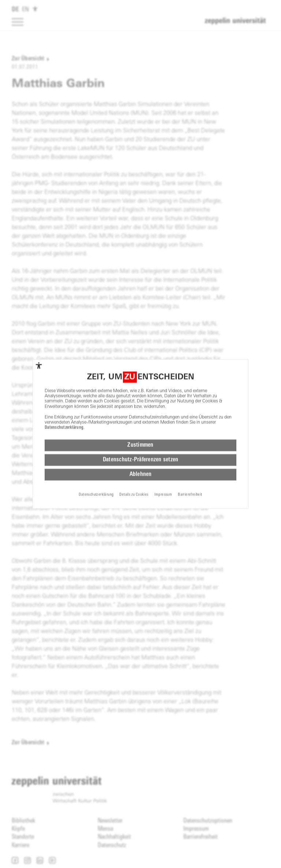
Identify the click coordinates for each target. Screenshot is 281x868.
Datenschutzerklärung (64, 411)
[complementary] (39, 348)
